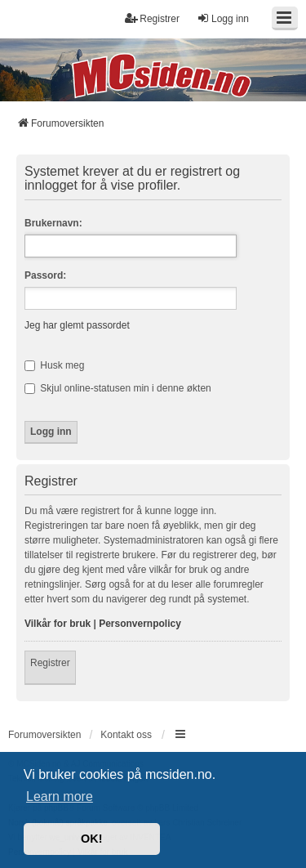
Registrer (50, 663)
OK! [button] (91, 839)
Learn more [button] (60, 796)
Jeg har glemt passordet (77, 325)
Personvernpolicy (140, 624)
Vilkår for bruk (58, 624)
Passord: (45, 275)
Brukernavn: (53, 223)
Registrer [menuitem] (152, 18)
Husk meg (54, 365)
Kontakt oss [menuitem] (126, 735)
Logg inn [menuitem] (223, 18)
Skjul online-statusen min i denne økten (118, 388)
